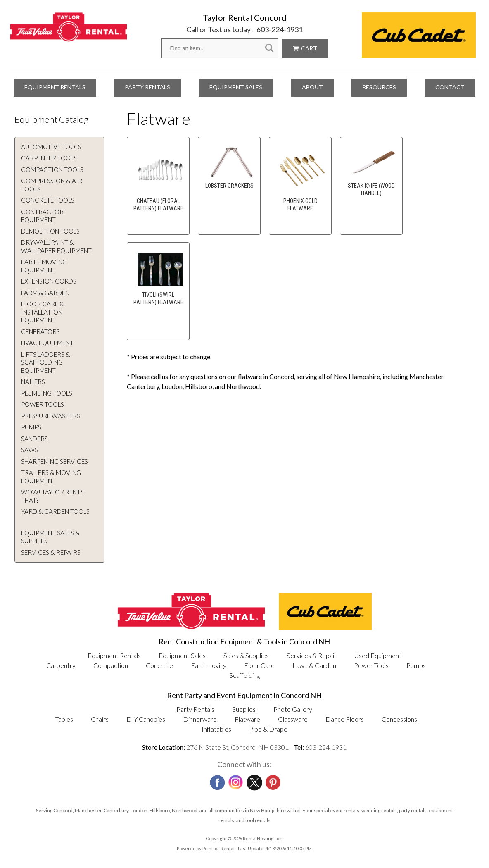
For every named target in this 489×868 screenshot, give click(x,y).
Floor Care (259, 665)
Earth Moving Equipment (44, 266)
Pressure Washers (51, 416)
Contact (450, 87)
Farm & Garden (45, 293)
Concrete (159, 665)
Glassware (293, 719)
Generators (40, 331)
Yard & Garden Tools (55, 511)
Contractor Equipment (42, 216)
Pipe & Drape (268, 729)
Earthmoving (209, 665)
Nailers (33, 382)
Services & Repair (312, 655)
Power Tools (43, 404)
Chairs (100, 719)
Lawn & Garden (314, 665)
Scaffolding (244, 675)
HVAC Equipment (47, 343)
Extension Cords (49, 281)
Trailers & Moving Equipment (51, 477)
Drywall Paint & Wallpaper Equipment (56, 246)
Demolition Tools (50, 231)
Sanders (34, 439)
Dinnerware (200, 719)
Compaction (111, 665)
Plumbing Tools (47, 393)
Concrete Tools (48, 200)
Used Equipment (378, 655)
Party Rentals (147, 87)
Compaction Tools (52, 169)
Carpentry (61, 665)
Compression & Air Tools (52, 185)
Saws (30, 450)
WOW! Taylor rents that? (52, 496)
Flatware (247, 719)
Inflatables (216, 729)
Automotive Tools (51, 147)
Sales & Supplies (246, 655)
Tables (64, 719)
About (312, 87)
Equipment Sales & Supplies (50, 537)
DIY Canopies (146, 719)
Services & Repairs (51, 552)
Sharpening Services (55, 461)
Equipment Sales (236, 87)
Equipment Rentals (55, 87)
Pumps (31, 427)
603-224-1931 (280, 29)
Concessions (399, 719)
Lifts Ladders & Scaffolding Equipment (46, 362)
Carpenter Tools (49, 158)
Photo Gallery (293, 709)
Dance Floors (345, 719)
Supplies (244, 709)
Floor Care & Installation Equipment (43, 312)
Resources (379, 87)
